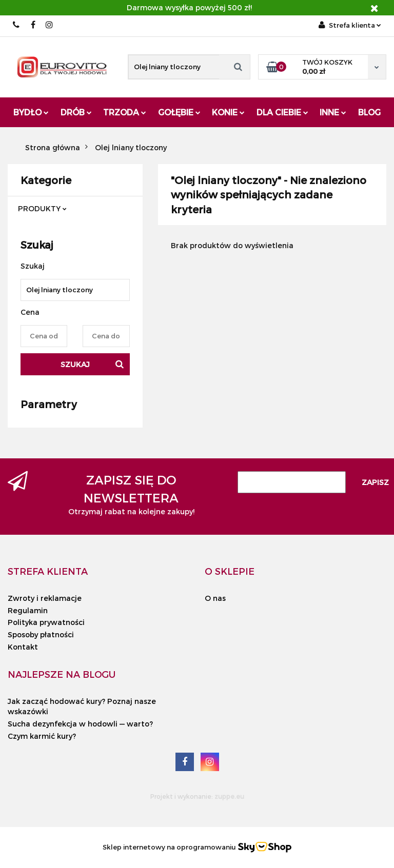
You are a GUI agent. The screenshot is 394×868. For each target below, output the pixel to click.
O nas (215, 598)
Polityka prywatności (46, 622)
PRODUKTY (42, 208)
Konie (228, 112)
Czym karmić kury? (42, 736)
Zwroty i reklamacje (45, 598)
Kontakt (23, 647)
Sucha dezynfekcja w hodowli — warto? (80, 724)
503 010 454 (17, 25)
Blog (369, 112)
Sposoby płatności (41, 634)
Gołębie (179, 112)
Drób (76, 112)
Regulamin (28, 610)
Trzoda (125, 112)
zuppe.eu (229, 796)
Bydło (31, 112)
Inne (333, 112)
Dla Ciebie (282, 112)
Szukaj (75, 364)
